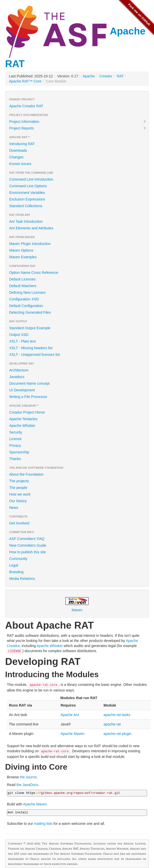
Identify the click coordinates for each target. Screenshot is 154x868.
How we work (20, 494)
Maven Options (21, 250)
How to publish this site (27, 552)
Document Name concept (29, 383)
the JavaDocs (27, 785)
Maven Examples (23, 257)
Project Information (78, 122)
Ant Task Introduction (26, 221)
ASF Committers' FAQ (27, 539)
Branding (16, 572)
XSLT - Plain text (23, 341)
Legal (14, 565)
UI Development (22, 390)
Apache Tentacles (23, 419)
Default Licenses (23, 279)
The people (18, 488)
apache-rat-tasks (117, 715)
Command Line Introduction (31, 179)
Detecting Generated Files (30, 312)
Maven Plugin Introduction (30, 244)
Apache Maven (73, 734)
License (15, 439)
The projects (19, 481)
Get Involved (19, 523)
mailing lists (43, 824)
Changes (16, 157)
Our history (18, 501)
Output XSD (19, 335)
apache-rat (112, 724)
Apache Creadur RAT (26, 106)
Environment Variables (27, 193)
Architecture (19, 370)
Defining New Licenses (27, 292)
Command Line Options (28, 186)
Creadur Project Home (27, 412)
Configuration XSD (24, 299)
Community (18, 559)
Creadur (106, 76)
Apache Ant (70, 715)
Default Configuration (26, 306)
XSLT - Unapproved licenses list (35, 355)
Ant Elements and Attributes (31, 228)
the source (28, 777)
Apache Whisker (22, 426)
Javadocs (17, 377)
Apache (89, 76)
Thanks (15, 459)
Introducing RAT (22, 144)
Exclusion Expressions (27, 199)
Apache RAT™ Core (25, 81)
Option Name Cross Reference (34, 273)
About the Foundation (26, 474)
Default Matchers (23, 286)
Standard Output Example (30, 328)
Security (16, 432)
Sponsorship (19, 452)
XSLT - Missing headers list (31, 348)
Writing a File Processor (28, 397)
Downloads (18, 150)
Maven (77, 605)
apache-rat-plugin (118, 734)
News (14, 508)
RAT (120, 76)
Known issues (20, 164)
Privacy (15, 445)
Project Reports (78, 128)
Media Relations (22, 579)
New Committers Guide (28, 545)
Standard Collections (26, 206)
